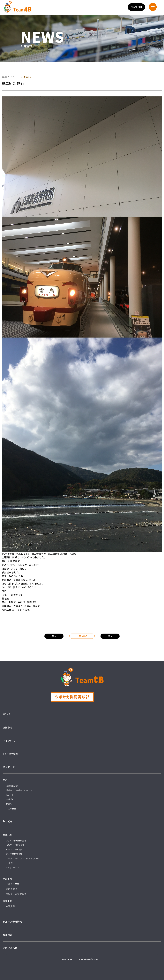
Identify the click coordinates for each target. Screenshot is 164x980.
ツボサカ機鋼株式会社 (16, 840)
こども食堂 (11, 808)
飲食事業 (7, 879)
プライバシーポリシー (88, 959)
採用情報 (8, 935)
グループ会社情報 (12, 922)
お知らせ (8, 727)
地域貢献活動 (12, 786)
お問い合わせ (10, 948)
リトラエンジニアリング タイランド (22, 858)
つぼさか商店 (13, 884)
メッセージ (9, 767)
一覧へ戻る (82, 636)
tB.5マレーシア (13, 867)
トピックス (9, 741)
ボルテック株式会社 (15, 845)
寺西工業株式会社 (14, 854)
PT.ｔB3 (9, 863)
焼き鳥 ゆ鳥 (12, 889)
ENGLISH (136, 7)
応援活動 (10, 799)
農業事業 (7, 901)
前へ (54, 636)
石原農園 (10, 906)
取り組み (8, 821)
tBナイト (10, 795)
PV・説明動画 (10, 754)
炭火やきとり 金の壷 (16, 894)
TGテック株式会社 (14, 849)
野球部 (9, 804)
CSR (5, 780)
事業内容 (8, 835)
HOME (7, 714)
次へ (110, 636)
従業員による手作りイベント (19, 790)
